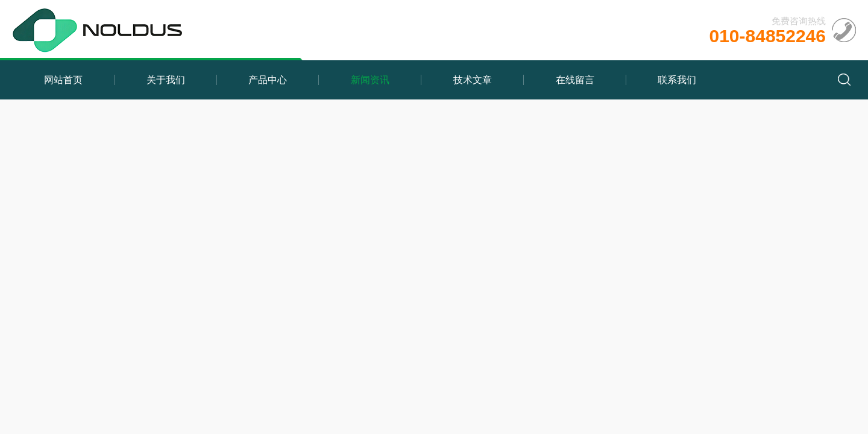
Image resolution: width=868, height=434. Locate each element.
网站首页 (63, 80)
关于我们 (166, 80)
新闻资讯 (370, 80)
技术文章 (473, 80)
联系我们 (677, 80)
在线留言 (575, 80)
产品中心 (268, 80)
